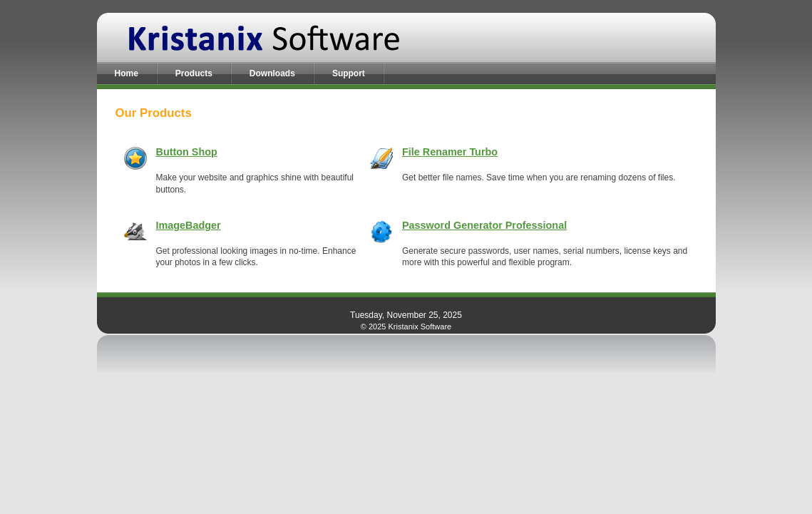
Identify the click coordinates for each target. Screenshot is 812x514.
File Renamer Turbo (450, 152)
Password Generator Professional (484, 225)
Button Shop (187, 152)
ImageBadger (189, 225)
